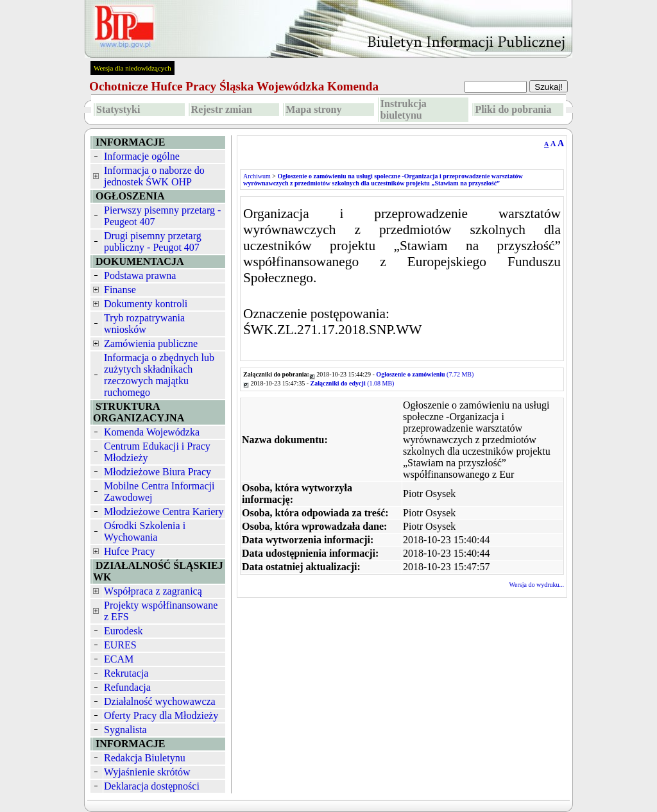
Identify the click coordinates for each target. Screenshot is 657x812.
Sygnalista (125, 730)
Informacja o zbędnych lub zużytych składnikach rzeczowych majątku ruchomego (159, 375)
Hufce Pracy (130, 551)
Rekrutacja (126, 673)
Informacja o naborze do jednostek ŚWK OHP (154, 176)
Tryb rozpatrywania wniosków (144, 324)
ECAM (119, 659)
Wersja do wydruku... (536, 585)
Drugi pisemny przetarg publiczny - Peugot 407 (153, 241)
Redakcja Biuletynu (145, 758)
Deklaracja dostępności (152, 786)
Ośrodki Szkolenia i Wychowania (145, 531)
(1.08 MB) (353, 383)
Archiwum (257, 176)
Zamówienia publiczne (151, 343)
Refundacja (127, 687)
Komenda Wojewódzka (152, 432)
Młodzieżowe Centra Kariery (164, 512)
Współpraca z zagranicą (153, 591)
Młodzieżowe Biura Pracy (158, 472)
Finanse (120, 290)
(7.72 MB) (425, 374)
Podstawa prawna (140, 275)
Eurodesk (123, 631)
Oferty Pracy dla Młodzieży (161, 715)
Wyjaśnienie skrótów (147, 772)
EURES (120, 645)
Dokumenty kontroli (146, 304)
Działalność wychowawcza (160, 701)
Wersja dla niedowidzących (132, 68)
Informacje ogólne (142, 156)
